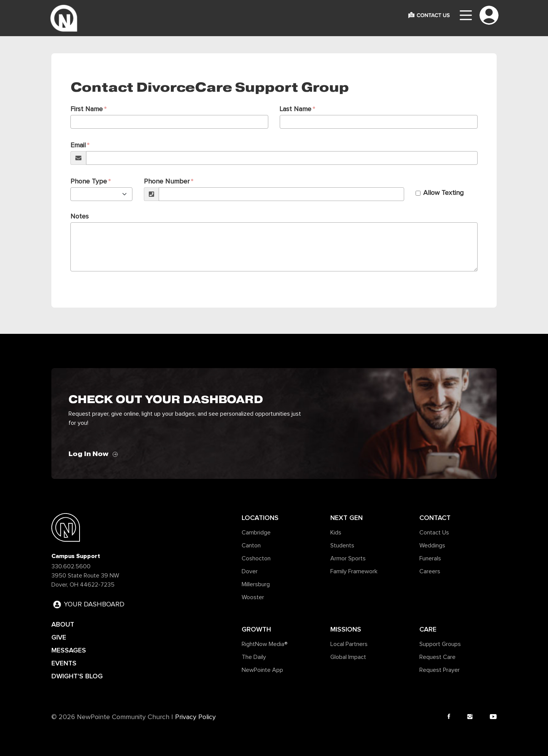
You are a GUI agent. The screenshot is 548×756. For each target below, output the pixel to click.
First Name (87, 109)
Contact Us (434, 533)
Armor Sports (348, 558)
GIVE (59, 637)
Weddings (432, 545)
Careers (430, 571)
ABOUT (63, 624)
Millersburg (256, 584)
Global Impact (348, 657)
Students (342, 545)
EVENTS (64, 663)
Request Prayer (440, 670)
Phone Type (89, 182)
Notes (80, 217)
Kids (336, 533)
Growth (256, 629)
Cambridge (256, 533)
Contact (435, 518)
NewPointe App (262, 670)
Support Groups (440, 644)
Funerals (430, 558)
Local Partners (349, 644)
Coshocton (256, 558)
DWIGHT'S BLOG (77, 676)
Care (428, 629)
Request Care (437, 657)
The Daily (254, 657)
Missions (346, 629)
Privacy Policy (195, 717)
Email (78, 145)
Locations (260, 518)
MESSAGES (69, 650)
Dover (250, 571)
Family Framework (354, 571)
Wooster (253, 597)
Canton (251, 545)
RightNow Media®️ (265, 644)
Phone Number (167, 182)
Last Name (296, 109)
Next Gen (346, 518)
